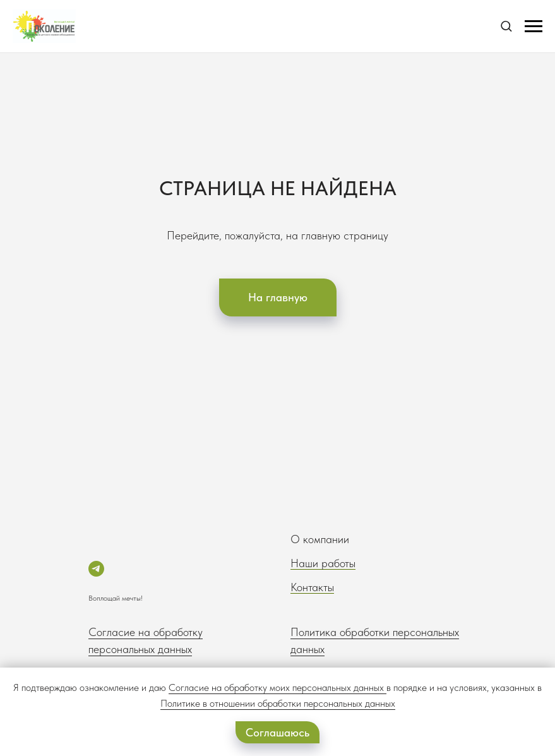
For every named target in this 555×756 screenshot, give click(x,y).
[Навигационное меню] (534, 27)
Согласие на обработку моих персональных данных (276, 687)
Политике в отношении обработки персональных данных (278, 703)
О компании (320, 539)
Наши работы (323, 563)
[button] (506, 26)
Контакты (312, 587)
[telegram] (96, 569)
